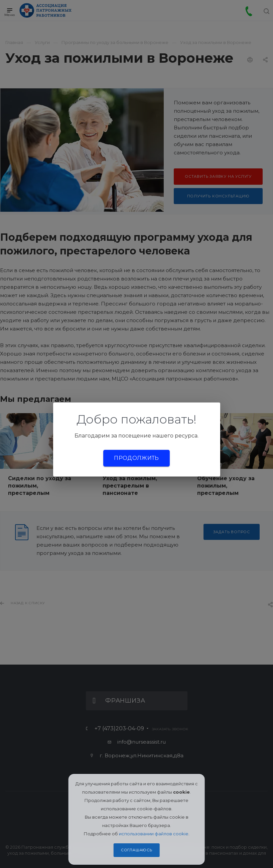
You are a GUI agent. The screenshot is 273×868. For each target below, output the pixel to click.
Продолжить (136, 458)
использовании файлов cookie (154, 834)
